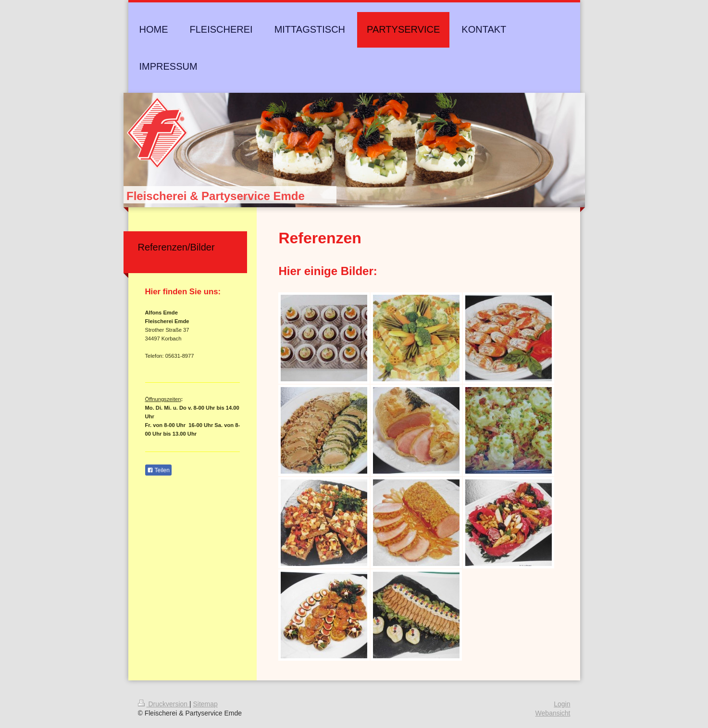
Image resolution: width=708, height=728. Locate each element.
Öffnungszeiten (163, 399)
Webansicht (553, 713)
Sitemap (205, 704)
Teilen (158, 470)
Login (562, 704)
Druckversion (164, 704)
